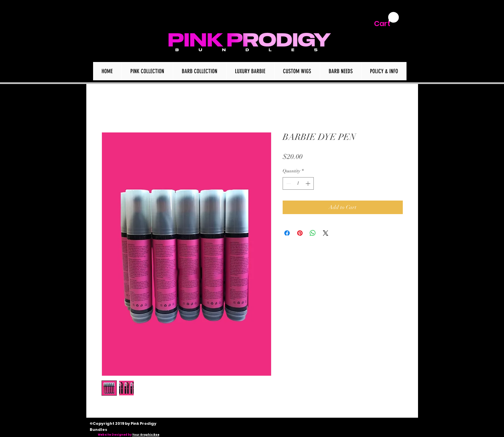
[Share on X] (326, 233)
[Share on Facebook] (287, 233)
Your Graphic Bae (146, 435)
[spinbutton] (298, 183)
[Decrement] (288, 183)
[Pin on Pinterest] (300, 233)
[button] (387, 20)
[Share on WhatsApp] (313, 233)
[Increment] (309, 183)
